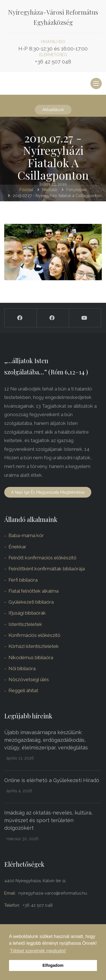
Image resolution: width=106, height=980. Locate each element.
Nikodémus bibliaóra (31, 657)
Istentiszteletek (25, 624)
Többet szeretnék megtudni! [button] (38, 951)
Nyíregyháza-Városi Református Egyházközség (53, 17)
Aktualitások (53, 110)
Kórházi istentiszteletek (34, 646)
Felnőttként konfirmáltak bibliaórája (47, 569)
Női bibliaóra (22, 668)
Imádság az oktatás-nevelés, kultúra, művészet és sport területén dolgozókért (48, 820)
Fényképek (76, 190)
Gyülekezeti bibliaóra (31, 602)
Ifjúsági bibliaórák (27, 613)
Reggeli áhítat (23, 690)
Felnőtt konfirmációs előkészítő (42, 558)
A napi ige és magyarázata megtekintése (48, 492)
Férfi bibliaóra (23, 580)
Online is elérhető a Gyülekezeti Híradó (52, 780)
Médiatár (50, 190)
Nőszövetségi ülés (29, 679)
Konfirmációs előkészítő (34, 635)
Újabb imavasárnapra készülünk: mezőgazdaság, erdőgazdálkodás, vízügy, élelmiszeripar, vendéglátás (46, 740)
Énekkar (17, 547)
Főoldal (26, 190)
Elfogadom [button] (53, 965)
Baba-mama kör (26, 535)
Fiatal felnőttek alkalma (33, 591)
